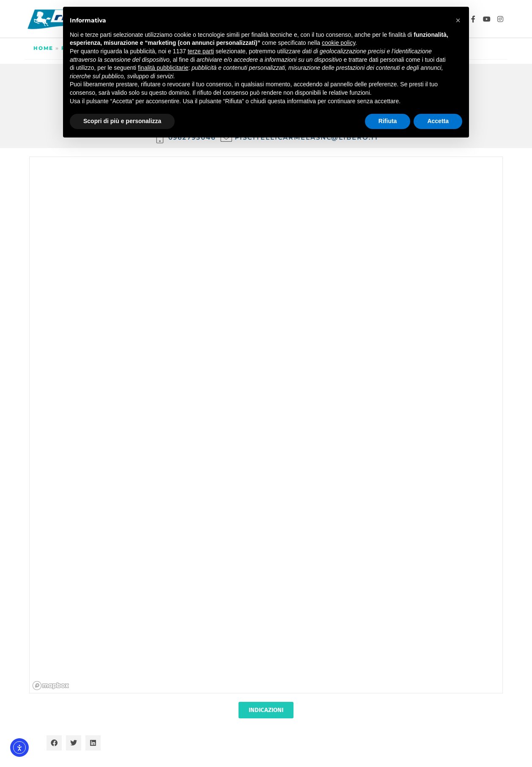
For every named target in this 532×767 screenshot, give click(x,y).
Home (43, 48)
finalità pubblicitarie (163, 68)
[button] (54, 743)
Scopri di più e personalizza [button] (122, 121)
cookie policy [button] (339, 43)
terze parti (201, 51)
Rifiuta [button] (388, 121)
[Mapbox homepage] (51, 686)
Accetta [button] (438, 121)
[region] (266, 425)
